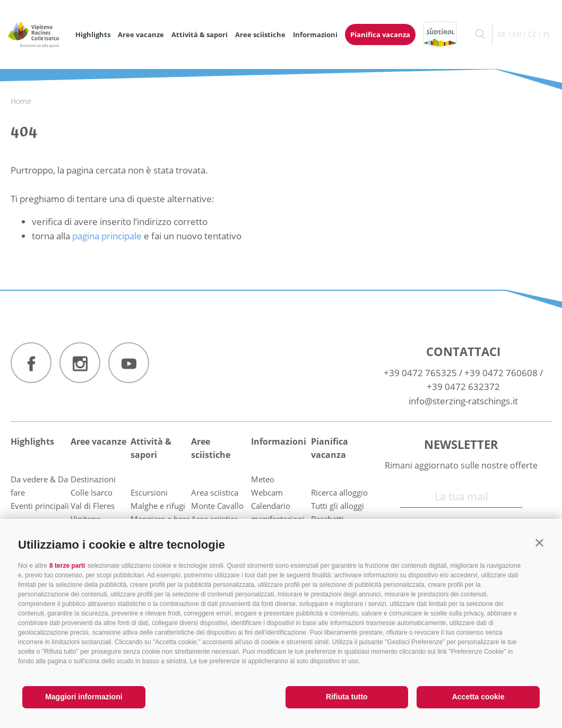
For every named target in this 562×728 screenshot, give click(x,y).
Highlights (93, 34)
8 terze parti (67, 566)
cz (532, 34)
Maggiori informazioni (84, 697)
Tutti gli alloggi (338, 506)
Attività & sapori (200, 34)
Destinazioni (93, 479)
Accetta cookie (478, 697)
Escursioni (149, 492)
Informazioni (315, 34)
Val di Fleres (93, 506)
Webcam (267, 492)
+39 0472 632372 (463, 387)
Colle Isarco (92, 492)
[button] (539, 543)
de (502, 34)
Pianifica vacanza (380, 34)
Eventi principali (40, 506)
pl (547, 34)
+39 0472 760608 (501, 373)
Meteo (263, 479)
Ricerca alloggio (339, 492)
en (517, 34)
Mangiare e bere (160, 519)
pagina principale (107, 236)
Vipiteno (86, 519)
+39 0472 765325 (420, 373)
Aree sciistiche (260, 34)
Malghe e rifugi (158, 506)
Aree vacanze (141, 34)
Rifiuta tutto (347, 697)
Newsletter (461, 444)
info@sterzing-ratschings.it (463, 401)
